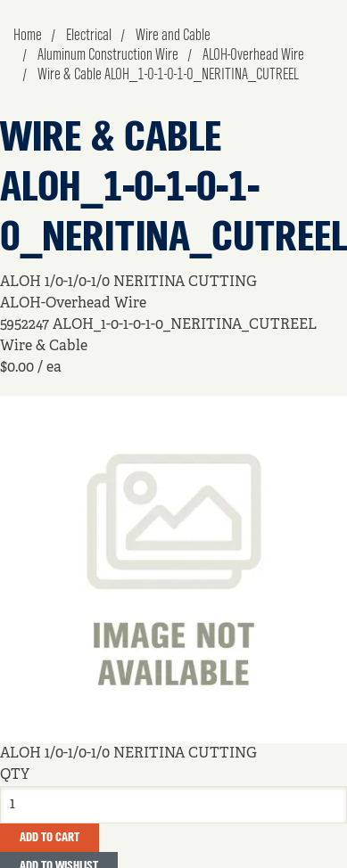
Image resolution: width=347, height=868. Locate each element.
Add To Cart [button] (50, 838)
